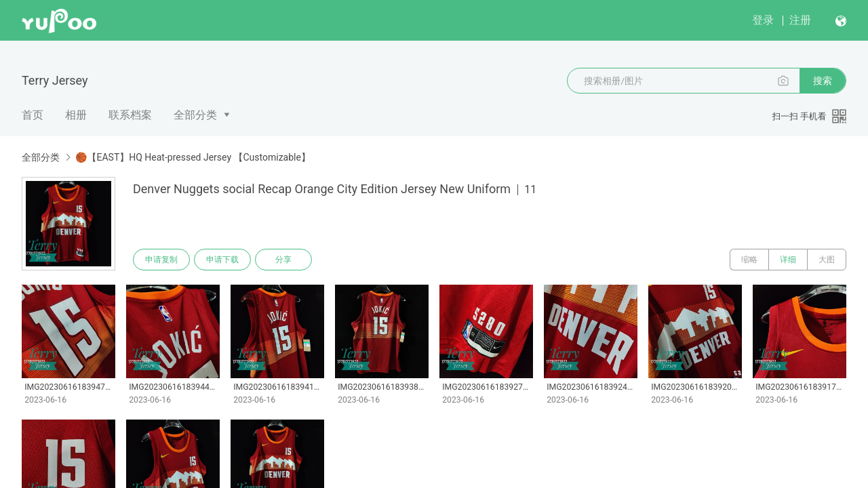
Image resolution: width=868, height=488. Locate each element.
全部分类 (195, 115)
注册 (800, 20)
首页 (33, 115)
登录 (763, 20)
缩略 (749, 260)
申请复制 (161, 260)
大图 (827, 260)
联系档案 (130, 115)
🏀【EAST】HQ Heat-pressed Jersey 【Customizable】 (193, 157)
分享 (283, 260)
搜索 (823, 81)
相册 (76, 115)
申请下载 (222, 260)
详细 (788, 260)
